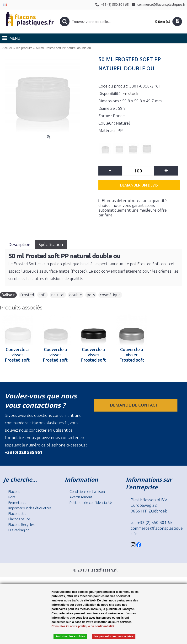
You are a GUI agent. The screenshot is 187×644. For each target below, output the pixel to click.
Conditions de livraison (87, 492)
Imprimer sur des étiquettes (30, 508)
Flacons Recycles (21, 525)
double (76, 295)
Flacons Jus (17, 514)
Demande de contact (135, 405)
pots (91, 295)
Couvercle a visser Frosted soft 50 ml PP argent (132, 355)
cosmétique (110, 295)
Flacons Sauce (19, 519)
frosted (27, 295)
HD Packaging (19, 530)
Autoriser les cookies (70, 636)
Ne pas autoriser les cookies (114, 636)
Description (20, 244)
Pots (12, 497)
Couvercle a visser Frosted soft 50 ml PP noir (93, 355)
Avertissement (81, 497)
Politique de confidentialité (91, 503)
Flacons (14, 492)
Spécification (51, 244)
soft (43, 295)
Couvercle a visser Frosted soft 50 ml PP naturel (55, 355)
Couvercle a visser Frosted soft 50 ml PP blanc (17, 355)
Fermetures (17, 503)
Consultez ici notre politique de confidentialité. (83, 626)
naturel (58, 295)
